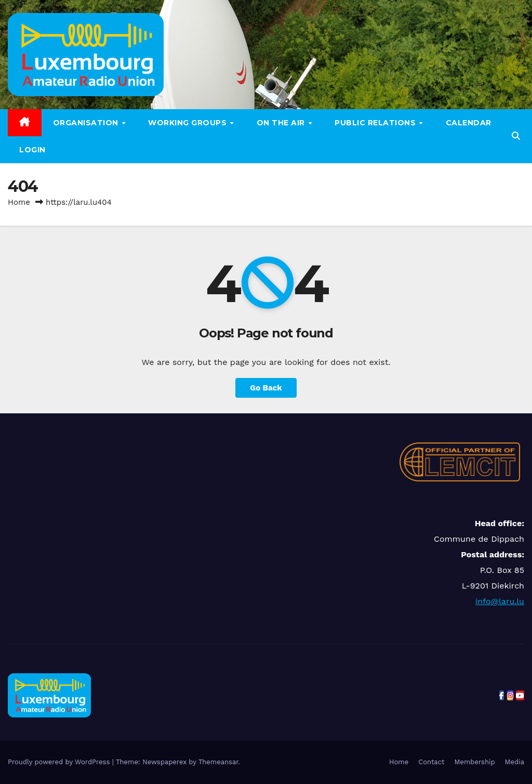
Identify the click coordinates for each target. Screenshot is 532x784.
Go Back (266, 388)
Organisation (87, 123)
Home (19, 202)
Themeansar (218, 762)
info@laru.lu (500, 601)
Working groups (189, 123)
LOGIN (32, 150)
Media (515, 762)
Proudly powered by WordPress (60, 762)
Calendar (469, 123)
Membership (474, 762)
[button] (516, 136)
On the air (282, 123)
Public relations (376, 123)
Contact (431, 762)
